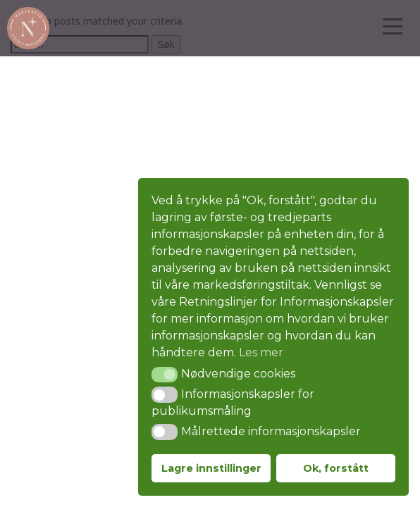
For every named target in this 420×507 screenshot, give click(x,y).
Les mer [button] (261, 352)
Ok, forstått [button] (336, 468)
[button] (165, 375)
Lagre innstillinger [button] (211, 468)
